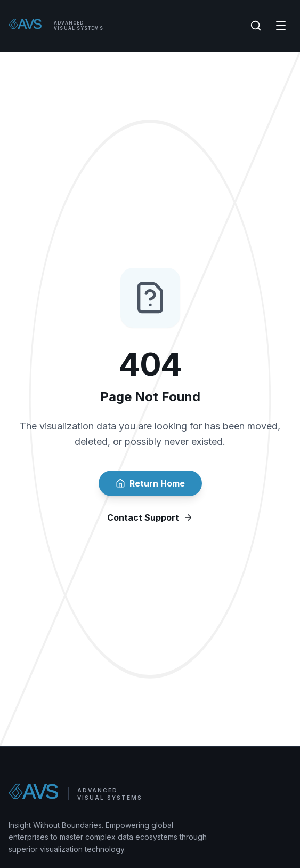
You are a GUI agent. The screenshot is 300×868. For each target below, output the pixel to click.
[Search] (256, 26)
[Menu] (281, 26)
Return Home (150, 483)
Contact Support (150, 517)
